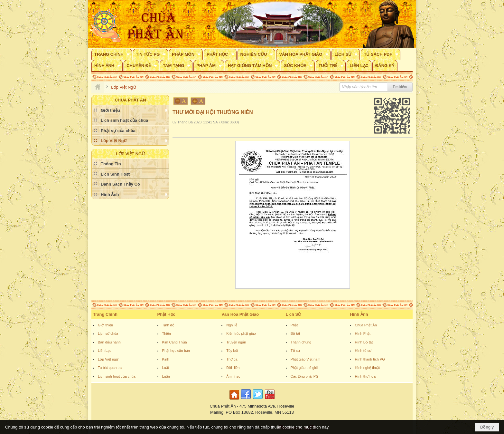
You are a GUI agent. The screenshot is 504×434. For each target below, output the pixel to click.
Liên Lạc (104, 351)
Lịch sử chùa (108, 333)
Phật (294, 325)
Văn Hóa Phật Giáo (240, 314)
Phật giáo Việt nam (306, 359)
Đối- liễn (233, 368)
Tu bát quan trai (110, 368)
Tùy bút (232, 351)
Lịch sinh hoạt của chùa (117, 376)
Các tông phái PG (305, 376)
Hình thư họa (365, 376)
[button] (112, 54)
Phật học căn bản (176, 351)
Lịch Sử (293, 314)
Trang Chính (105, 314)
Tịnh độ (168, 325)
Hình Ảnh (359, 314)
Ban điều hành (109, 342)
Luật (166, 368)
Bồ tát (295, 333)
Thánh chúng (301, 342)
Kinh (166, 359)
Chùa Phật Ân (366, 325)
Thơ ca (232, 359)
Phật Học (166, 314)
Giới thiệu (105, 325)
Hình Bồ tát (364, 342)
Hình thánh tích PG (370, 359)
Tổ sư (295, 351)
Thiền (167, 333)
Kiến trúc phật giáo (241, 333)
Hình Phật (363, 333)
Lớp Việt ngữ (108, 359)
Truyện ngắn (236, 342)
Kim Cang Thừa (175, 342)
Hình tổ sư (363, 351)
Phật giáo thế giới (304, 368)
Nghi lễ (232, 325)
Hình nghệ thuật (367, 368)
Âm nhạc (233, 376)
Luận (166, 376)
